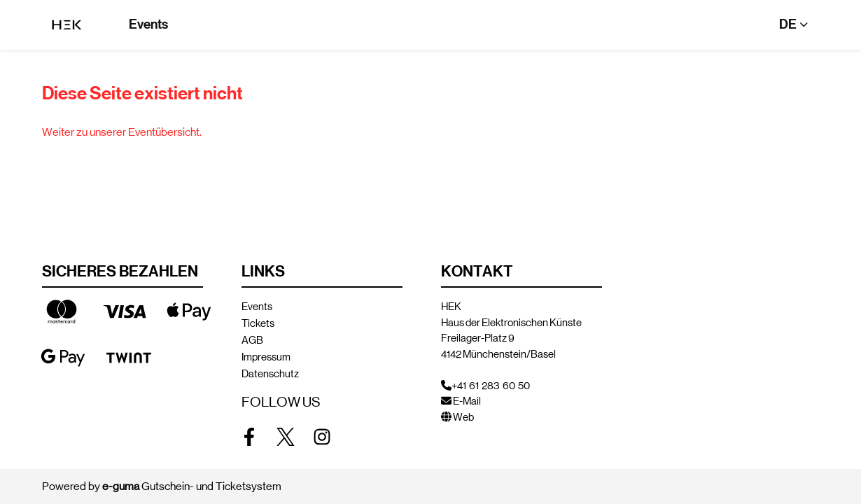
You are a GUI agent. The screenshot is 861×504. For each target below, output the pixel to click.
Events (148, 24)
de (788, 24)
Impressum (266, 357)
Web (463, 417)
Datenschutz (270, 373)
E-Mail (467, 401)
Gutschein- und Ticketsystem (192, 486)
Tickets (258, 323)
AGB (252, 340)
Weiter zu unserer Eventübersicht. (122, 132)
